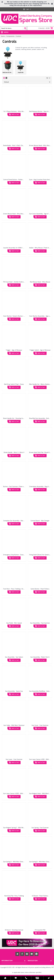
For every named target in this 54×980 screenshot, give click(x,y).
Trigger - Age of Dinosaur (14, 350)
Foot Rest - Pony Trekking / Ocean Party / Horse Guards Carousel (14, 589)
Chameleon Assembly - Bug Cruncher (40, 487)
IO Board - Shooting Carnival (14, 930)
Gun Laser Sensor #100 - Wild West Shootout (40, 759)
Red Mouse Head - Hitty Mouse (40, 282)
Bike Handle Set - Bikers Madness (40, 384)
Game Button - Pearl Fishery (40, 589)
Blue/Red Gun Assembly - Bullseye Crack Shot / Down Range (40, 418)
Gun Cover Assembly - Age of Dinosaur (40, 214)
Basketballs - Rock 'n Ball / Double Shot (14, 146)
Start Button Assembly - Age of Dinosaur (40, 316)
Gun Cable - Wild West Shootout (14, 725)
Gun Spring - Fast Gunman (40, 828)
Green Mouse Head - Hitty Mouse (14, 214)
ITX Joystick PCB (40, 930)
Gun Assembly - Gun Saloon (14, 657)
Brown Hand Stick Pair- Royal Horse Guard (40, 452)
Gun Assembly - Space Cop (14, 691)
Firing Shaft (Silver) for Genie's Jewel (40, 555)
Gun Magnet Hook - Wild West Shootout (40, 794)
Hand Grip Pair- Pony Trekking (14, 896)
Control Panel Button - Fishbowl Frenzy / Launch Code (14, 180)
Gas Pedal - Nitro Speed (14, 623)
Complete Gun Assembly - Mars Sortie (14, 521)
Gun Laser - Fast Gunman (14, 759)
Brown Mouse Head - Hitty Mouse (40, 146)
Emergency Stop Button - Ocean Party (14, 555)
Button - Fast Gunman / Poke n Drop (14, 487)
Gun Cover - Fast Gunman (40, 725)
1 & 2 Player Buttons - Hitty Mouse (14, 111)
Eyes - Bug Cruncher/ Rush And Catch (40, 180)
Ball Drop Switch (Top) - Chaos (14, 384)
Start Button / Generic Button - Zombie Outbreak (14, 316)
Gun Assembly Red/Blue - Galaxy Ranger (40, 691)
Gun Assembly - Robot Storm (40, 657)
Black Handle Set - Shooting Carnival (14, 418)
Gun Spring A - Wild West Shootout (14, 862)
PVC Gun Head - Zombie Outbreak (14, 282)
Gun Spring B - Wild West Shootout (40, 862)
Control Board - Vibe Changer (40, 521)
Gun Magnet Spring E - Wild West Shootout (14, 828)
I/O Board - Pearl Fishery (40, 896)
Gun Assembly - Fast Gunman (40, 623)
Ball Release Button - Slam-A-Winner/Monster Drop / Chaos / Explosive (40, 111)
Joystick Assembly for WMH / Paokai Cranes (14, 248)
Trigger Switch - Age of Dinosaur (40, 350)
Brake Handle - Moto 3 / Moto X (14, 452)
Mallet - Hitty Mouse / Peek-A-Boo (40, 248)
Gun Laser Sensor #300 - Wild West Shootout (14, 794)
